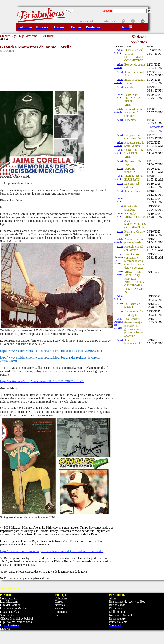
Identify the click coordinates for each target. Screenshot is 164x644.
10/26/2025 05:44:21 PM (155, 129)
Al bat (120, 72)
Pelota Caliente (118, 52)
